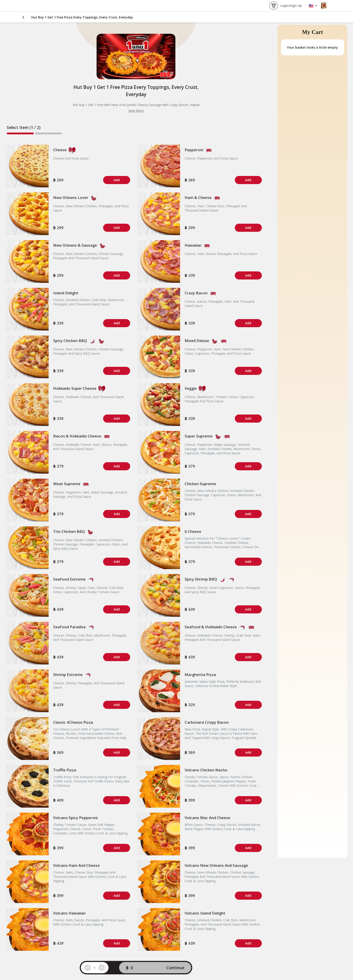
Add (117, 180)
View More (136, 111)
